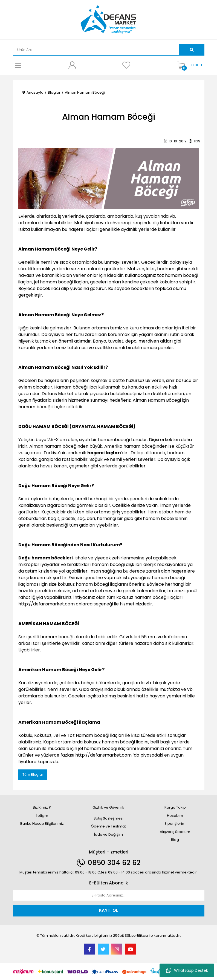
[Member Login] (72, 65)
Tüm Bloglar (33, 774)
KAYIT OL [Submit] (108, 910)
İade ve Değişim (108, 834)
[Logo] (108, 19)
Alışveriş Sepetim (175, 832)
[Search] (96, 50)
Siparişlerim (175, 824)
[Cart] (189, 65)
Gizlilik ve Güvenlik (108, 807)
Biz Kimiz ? (42, 807)
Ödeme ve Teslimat (108, 826)
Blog (175, 840)
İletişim (42, 816)
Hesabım (175, 816)
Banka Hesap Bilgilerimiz (42, 824)
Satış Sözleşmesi (108, 818)
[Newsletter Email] (109, 895)
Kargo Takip (175, 807)
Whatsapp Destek (187, 970)
